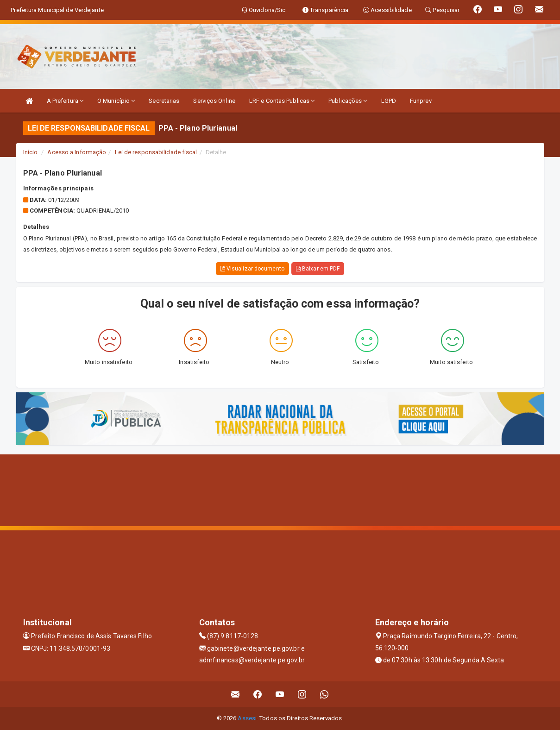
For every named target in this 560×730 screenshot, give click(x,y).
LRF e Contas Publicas (282, 101)
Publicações (348, 101)
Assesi (247, 718)
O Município (116, 101)
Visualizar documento (252, 269)
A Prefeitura (65, 101)
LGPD (389, 101)
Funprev (421, 101)
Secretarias (164, 101)
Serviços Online (214, 101)
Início (31, 152)
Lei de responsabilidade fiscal (156, 152)
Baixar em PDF (318, 269)
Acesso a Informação (77, 152)
